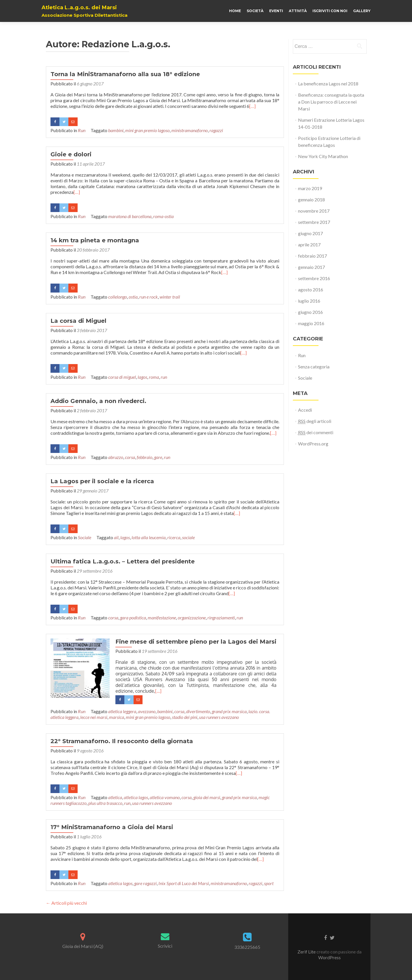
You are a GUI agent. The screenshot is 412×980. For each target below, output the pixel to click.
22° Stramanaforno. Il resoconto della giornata (122, 741)
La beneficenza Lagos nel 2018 (328, 84)
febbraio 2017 (312, 256)
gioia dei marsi (207, 797)
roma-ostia (163, 216)
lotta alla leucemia (149, 537)
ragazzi (216, 130)
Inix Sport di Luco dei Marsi (184, 883)
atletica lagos (136, 797)
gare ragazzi (145, 883)
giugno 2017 (310, 233)
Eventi (276, 11)
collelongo (118, 297)
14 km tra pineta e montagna (95, 240)
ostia (133, 297)
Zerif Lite (307, 952)
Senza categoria (314, 367)
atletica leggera (122, 711)
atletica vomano (165, 797)
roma (154, 377)
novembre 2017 (314, 211)
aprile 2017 (309, 244)
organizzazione (192, 618)
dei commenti (316, 432)
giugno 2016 (310, 312)
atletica (115, 797)
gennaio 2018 (311, 199)
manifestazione (162, 618)
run (164, 377)
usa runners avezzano (219, 717)
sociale (188, 537)
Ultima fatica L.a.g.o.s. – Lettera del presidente (123, 561)
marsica (117, 717)
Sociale (85, 537)
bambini (116, 130)
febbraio (145, 457)
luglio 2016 (309, 301)
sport (269, 883)
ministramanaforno (190, 130)
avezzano (147, 711)
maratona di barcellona (130, 216)
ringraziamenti (221, 618)
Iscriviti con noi (330, 11)
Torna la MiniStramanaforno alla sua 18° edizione (125, 74)
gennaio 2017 (311, 267)
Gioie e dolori (71, 154)
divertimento (198, 711)
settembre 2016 (314, 278)
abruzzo (116, 457)
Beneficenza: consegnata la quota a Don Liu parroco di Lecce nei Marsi (331, 102)
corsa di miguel (122, 377)
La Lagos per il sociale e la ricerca (102, 481)
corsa (130, 457)
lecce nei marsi (94, 717)
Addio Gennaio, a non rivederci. (98, 401)
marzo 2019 (310, 188)
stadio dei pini (185, 717)
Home (235, 11)
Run (82, 130)
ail (116, 537)
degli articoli (315, 421)
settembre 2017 (314, 222)
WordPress (329, 957)
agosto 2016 (311, 289)
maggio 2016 (311, 323)
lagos (142, 377)
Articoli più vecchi (66, 903)
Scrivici (165, 946)
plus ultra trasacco (105, 803)
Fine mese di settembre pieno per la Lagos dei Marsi (194, 642)
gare (158, 457)
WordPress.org (313, 444)
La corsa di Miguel (78, 321)
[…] (252, 106)
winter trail (170, 297)
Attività (298, 11)
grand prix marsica (229, 711)
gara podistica (133, 618)
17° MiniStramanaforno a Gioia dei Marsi (112, 827)
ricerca (174, 537)
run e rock (149, 297)
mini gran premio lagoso (147, 130)
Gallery (362, 11)
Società (255, 11)
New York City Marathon (323, 156)
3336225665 (247, 947)
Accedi (305, 410)
